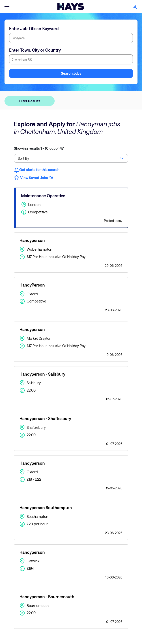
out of (39, 148)
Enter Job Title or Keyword (34, 28)
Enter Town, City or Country (35, 50)
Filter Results (30, 101)
